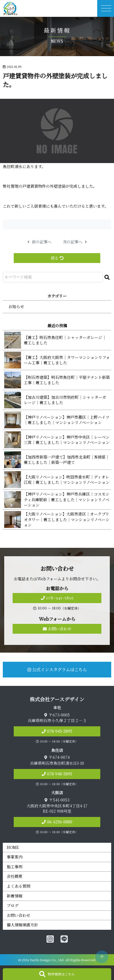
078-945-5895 (57, 598)
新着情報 (15, 896)
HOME (13, 847)
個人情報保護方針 (22, 925)
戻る (57, 258)
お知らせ (16, 306)
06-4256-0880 (60, 822)
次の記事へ (75, 242)
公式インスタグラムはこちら (57, 669)
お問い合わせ (57, 629)
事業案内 (15, 857)
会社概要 (15, 876)
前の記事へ (39, 242)
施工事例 (15, 867)
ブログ (13, 905)
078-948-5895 (60, 774)
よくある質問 (18, 886)
